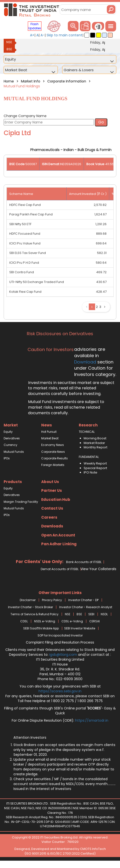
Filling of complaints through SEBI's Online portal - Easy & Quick (60, 711)
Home (9, 81)
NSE (9, 42)
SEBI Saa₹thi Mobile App (41, 628)
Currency (10, 445)
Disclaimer (28, 600)
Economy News (53, 445)
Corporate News (53, 452)
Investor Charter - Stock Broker (30, 607)
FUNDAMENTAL (89, 457)
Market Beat (50, 438)
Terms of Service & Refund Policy (35, 614)
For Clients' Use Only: (40, 561)
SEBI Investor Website (80, 628)
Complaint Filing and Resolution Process (60, 642)
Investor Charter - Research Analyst (86, 607)
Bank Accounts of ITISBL (84, 562)
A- (43, 35)
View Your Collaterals (98, 569)
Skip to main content (65, 35)
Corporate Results (55, 458)
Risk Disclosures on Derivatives (60, 334)
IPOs (7, 458)
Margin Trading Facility (21, 502)
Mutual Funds (14, 452)
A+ (32, 35)
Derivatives (12, 438)
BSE (9, 49)
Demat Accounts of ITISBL (60, 569)
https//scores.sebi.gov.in (60, 691)
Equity (8, 432)
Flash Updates (35, 26)
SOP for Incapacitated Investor (60, 635)
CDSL (24, 621)
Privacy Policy (52, 600)
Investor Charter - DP (83, 600)
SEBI (91, 614)
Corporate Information (67, 81)
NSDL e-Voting (45, 621)
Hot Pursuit (49, 432)
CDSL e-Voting (72, 621)
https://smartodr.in (92, 720)
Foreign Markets (53, 465)
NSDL (104, 614)
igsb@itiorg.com (64, 655)
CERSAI (95, 621)
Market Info (31, 81)
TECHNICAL (87, 432)
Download (85, 362)
